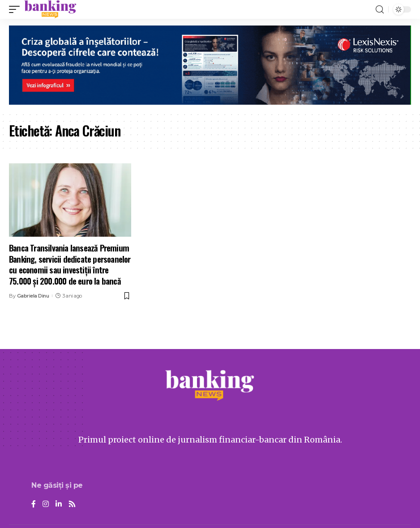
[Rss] (72, 505)
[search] (380, 10)
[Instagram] (46, 505)
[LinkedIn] (59, 505)
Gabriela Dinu (33, 296)
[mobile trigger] (17, 9)
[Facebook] (34, 505)
